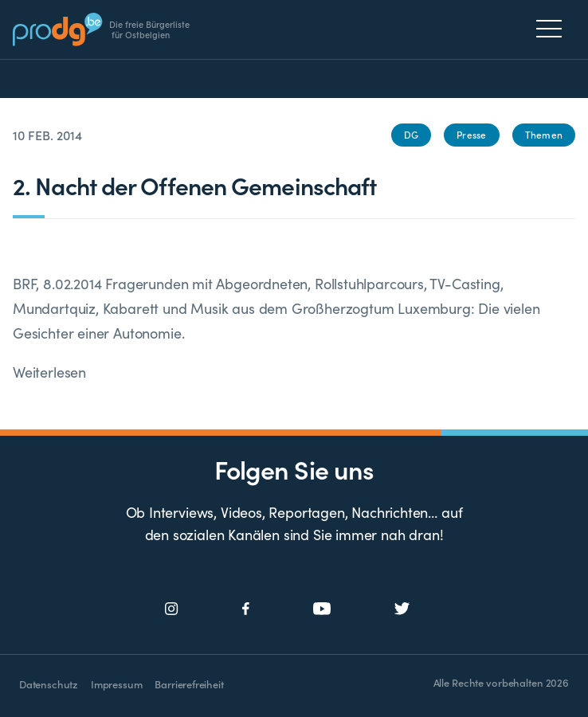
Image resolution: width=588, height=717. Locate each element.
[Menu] (553, 29)
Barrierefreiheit (189, 684)
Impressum (116, 684)
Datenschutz (49, 684)
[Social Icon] (172, 609)
